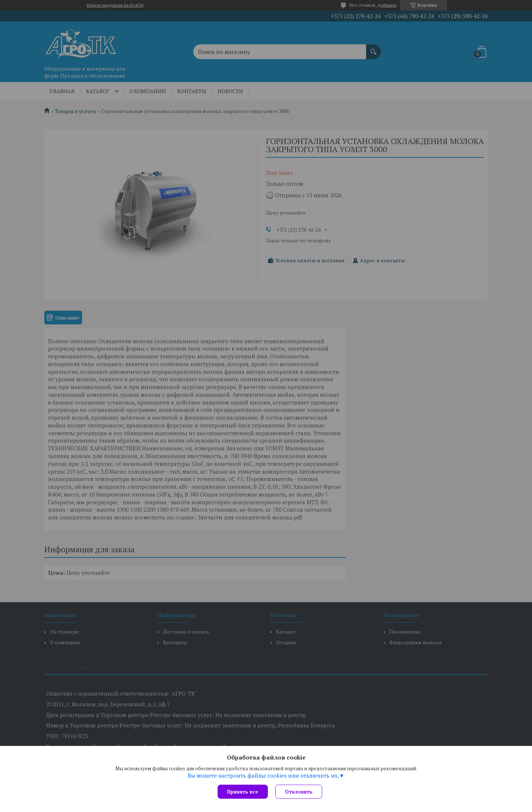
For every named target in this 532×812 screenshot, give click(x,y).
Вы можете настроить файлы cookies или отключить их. (263, 775)
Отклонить (299, 792)
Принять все (243, 792)
